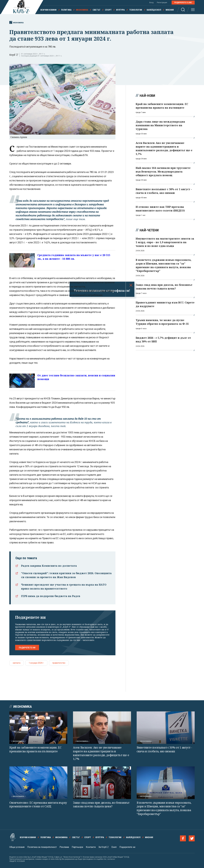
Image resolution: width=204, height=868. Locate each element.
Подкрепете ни (27, 648)
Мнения (170, 10)
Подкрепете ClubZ (183, 3)
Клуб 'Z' (14, 55)
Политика (66, 10)
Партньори (77, 847)
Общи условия (17, 847)
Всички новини (49, 10)
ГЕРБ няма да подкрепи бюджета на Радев (51, 596)
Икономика (82, 10)
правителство (59, 663)
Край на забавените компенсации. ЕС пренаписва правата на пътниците (35, 749)
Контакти (91, 847)
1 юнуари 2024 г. (36, 663)
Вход (151, 3)
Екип (114, 847)
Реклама (64, 847)
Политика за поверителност (42, 847)
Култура (120, 10)
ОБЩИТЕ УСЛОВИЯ (17, 861)
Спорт (108, 10)
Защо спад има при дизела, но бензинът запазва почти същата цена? (101, 805)
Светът (97, 10)
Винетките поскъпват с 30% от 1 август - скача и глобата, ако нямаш (164, 749)
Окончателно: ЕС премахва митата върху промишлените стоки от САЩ (38, 805)
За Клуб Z (104, 847)
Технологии (136, 10)
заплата (17, 663)
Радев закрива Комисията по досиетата (49, 566)
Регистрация (162, 3)
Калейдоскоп (154, 10)
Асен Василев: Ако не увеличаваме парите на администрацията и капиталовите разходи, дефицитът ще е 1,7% (101, 753)
